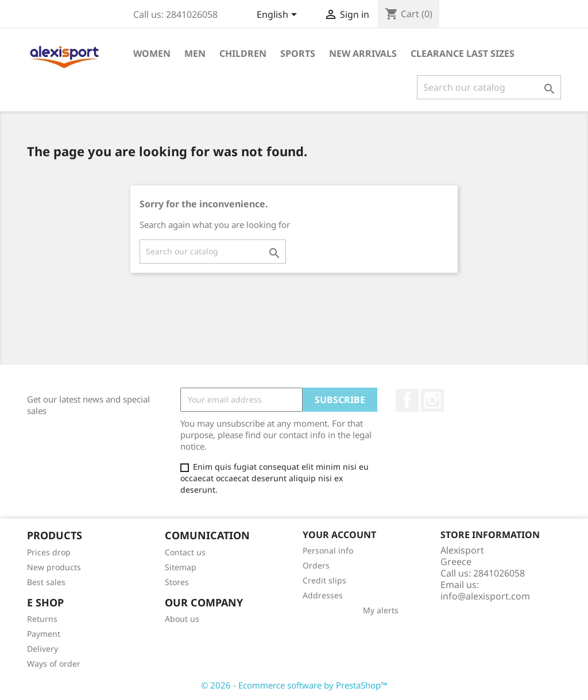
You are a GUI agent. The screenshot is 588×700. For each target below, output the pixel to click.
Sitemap (181, 567)
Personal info (328, 550)
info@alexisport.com (485, 596)
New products (54, 567)
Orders (316, 565)
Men (195, 53)
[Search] (489, 87)
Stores (177, 582)
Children (243, 53)
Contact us (185, 552)
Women (152, 53)
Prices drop (49, 552)
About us (182, 619)
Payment (44, 634)
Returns (42, 619)
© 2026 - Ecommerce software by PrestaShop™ (294, 685)
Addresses (323, 595)
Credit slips (324, 580)
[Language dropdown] (279, 16)
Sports (298, 53)
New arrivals (363, 53)
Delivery (42, 649)
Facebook (407, 400)
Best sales (46, 582)
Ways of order (54, 664)
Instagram (432, 400)
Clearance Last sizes (463, 53)
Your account (339, 535)
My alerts (381, 610)
